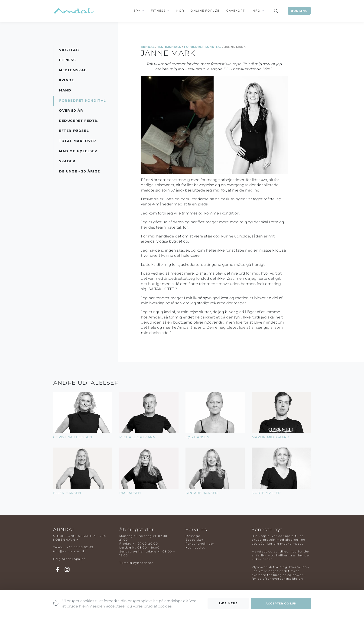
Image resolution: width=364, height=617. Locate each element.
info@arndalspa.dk (69, 551)
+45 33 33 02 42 (80, 547)
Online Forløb (205, 11)
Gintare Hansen (202, 493)
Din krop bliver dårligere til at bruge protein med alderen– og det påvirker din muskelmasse (278, 540)
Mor (180, 11)
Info (256, 11)
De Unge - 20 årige (80, 171)
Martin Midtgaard (271, 437)
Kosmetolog (196, 547)
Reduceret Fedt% (78, 121)
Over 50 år (71, 110)
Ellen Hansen (67, 493)
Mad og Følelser (78, 151)
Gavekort (236, 11)
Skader (67, 161)
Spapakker (194, 540)
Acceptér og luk (281, 603)
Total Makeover (77, 141)
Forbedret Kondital (203, 47)
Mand (65, 90)
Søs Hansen (197, 437)
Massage (193, 536)
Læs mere (228, 603)
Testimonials (169, 47)
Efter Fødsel (74, 131)
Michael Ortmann (137, 437)
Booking (299, 11)
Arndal (148, 47)
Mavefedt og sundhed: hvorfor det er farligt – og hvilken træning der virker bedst (281, 555)
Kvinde (67, 80)
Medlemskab (73, 70)
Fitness (158, 11)
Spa (137, 11)
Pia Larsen (130, 493)
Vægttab (69, 50)
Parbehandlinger (200, 544)
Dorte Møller (266, 493)
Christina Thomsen (73, 437)
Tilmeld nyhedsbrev (136, 563)
